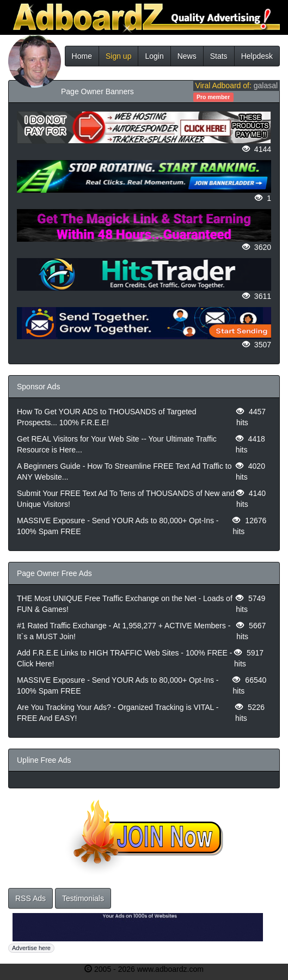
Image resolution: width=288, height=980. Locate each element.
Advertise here (31, 948)
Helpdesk (257, 56)
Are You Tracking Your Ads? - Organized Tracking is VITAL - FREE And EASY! (118, 713)
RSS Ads (30, 898)
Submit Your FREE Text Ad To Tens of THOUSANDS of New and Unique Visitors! (126, 499)
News (187, 56)
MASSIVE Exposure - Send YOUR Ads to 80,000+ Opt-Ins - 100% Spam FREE (118, 526)
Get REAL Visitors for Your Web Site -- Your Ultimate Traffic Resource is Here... (117, 444)
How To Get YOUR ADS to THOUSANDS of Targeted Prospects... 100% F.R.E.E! (107, 417)
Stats (219, 56)
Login (154, 56)
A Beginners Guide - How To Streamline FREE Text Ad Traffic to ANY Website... (124, 471)
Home (82, 56)
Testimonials (83, 898)
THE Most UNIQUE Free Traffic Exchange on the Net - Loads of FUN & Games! (125, 604)
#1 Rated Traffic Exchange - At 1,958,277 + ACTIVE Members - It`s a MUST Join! (124, 631)
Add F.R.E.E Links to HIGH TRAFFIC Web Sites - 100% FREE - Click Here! (125, 658)
